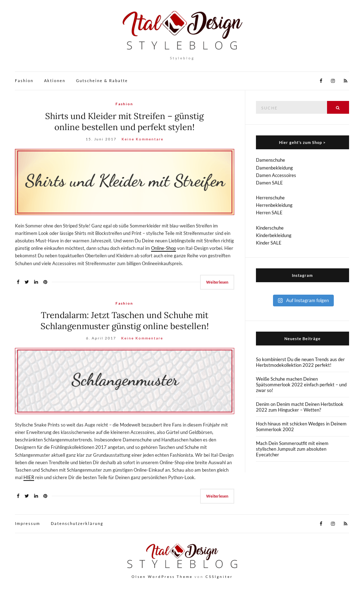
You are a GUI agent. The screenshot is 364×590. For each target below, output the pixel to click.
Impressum (28, 523)
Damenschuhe (271, 160)
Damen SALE (269, 183)
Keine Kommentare (143, 139)
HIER (29, 477)
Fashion (24, 81)
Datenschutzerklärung (77, 523)
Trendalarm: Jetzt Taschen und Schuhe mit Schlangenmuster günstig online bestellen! (125, 321)
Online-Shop (164, 248)
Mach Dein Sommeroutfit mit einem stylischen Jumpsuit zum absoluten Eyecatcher (292, 449)
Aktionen (55, 81)
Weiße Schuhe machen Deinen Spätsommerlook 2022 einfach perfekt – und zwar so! (301, 385)
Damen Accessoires (276, 175)
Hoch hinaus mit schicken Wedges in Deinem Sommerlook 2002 (301, 427)
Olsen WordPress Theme (162, 576)
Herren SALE (269, 213)
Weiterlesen (217, 282)
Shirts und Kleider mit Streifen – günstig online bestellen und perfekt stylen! (124, 122)
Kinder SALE (269, 243)
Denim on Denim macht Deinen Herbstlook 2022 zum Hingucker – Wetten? (300, 407)
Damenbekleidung (274, 168)
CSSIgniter (219, 576)
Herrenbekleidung (274, 205)
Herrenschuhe (270, 198)
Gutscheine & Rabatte (102, 81)
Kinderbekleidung (274, 235)
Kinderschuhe (270, 228)
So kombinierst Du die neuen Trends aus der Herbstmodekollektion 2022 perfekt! (300, 362)
